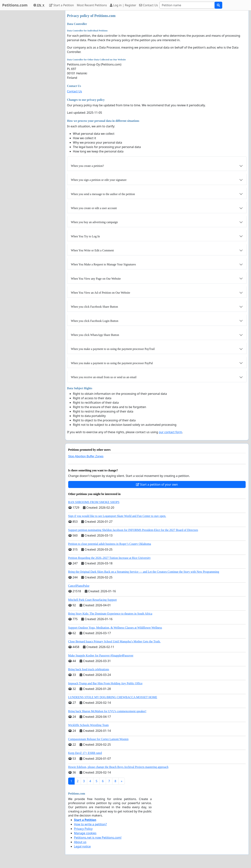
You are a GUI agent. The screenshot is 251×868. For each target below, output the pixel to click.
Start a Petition (61, 5)
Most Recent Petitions (92, 5)
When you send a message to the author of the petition (103, 194)
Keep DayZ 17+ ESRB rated (85, 753)
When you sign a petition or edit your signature (99, 180)
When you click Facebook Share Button (95, 307)
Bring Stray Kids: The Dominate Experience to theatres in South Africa (110, 614)
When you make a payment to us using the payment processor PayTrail (113, 349)
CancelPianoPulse (79, 586)
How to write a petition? (90, 824)
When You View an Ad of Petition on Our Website (101, 293)
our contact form (170, 432)
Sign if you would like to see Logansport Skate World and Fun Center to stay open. (117, 516)
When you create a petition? (87, 166)
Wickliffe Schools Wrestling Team (88, 725)
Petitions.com (15, 5)
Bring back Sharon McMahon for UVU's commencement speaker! (107, 711)
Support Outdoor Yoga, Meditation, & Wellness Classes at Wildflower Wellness (115, 628)
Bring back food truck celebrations (89, 669)
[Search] (187, 5)
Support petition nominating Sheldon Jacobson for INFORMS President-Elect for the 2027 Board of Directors (133, 530)
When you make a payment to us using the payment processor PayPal (112, 363)
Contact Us (149, 5)
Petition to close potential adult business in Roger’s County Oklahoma (110, 544)
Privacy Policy (83, 829)
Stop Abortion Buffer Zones (86, 456)
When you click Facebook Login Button (95, 321)
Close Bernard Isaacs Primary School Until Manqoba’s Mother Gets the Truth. (114, 641)
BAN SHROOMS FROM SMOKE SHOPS (94, 502)
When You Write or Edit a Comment (92, 250)
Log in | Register (123, 5)
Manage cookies (85, 833)
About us (80, 842)
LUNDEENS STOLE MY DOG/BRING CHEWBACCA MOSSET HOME (113, 697)
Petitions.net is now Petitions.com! (98, 838)
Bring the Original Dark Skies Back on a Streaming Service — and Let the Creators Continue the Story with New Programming (144, 572)
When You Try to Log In (85, 236)
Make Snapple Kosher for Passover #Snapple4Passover (101, 655)
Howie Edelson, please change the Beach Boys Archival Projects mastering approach (118, 767)
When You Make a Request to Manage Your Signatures (103, 264)
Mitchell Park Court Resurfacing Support (93, 600)
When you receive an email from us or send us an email (104, 377)
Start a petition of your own (157, 484)
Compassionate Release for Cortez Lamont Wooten (98, 739)
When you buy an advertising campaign (94, 222)
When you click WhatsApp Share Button (95, 335)
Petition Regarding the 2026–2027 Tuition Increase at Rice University (109, 558)
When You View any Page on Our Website (96, 279)
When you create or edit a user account (94, 208)
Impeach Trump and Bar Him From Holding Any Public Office (105, 683)
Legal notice (82, 846)
